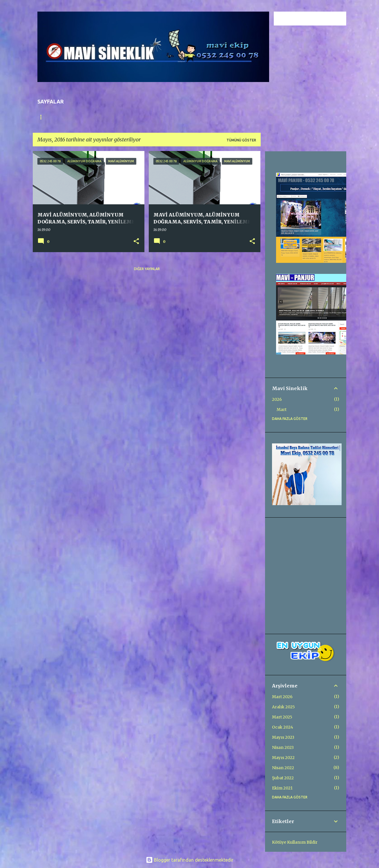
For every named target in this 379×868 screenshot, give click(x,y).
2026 (277, 399)
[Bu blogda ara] (316, 19)
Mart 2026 (282, 697)
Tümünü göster (241, 140)
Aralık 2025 (283, 707)
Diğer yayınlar (147, 269)
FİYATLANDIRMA (110, 117)
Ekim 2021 (282, 788)
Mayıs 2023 (283, 737)
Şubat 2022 (283, 778)
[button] (136, 241)
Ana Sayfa (47, 117)
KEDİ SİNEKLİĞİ (187, 117)
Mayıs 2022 (283, 758)
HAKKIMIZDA (149, 117)
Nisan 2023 (283, 747)
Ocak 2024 (283, 727)
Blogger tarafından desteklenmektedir (190, 860)
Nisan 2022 (283, 768)
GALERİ (76, 117)
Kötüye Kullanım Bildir (295, 842)
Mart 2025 (282, 717)
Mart (282, 410)
